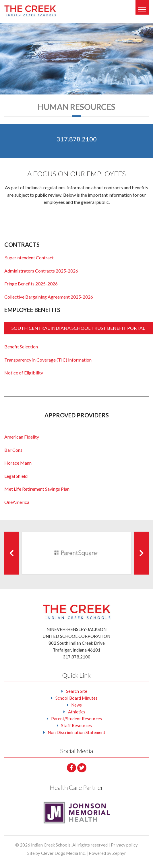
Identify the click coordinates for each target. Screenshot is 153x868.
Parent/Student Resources (76, 719)
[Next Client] (142, 553)
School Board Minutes (76, 698)
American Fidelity (22, 437)
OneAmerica (17, 502)
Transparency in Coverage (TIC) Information (48, 360)
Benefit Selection (21, 347)
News (76, 705)
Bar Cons (13, 450)
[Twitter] (82, 768)
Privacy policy (124, 845)
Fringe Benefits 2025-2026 (31, 284)
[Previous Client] (11, 553)
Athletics (77, 712)
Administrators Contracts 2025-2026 (41, 271)
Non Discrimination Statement (76, 732)
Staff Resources (76, 725)
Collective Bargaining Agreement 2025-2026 (49, 297)
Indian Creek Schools (51, 845)
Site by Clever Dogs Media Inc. (56, 853)
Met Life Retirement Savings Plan (37, 489)
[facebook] (71, 768)
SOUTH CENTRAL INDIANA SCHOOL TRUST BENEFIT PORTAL (79, 328)
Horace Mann (18, 463)
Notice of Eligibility (24, 373)
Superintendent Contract (29, 258)
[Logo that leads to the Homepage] (77, 612)
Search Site (77, 691)
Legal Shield (16, 476)
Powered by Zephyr (107, 853)
